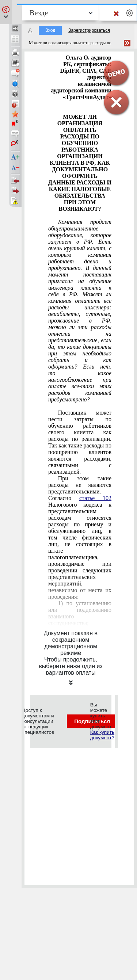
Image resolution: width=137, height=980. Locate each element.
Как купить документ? (102, 735)
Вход (50, 30)
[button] (6, 12)
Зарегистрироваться (89, 30)
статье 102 (95, 498)
